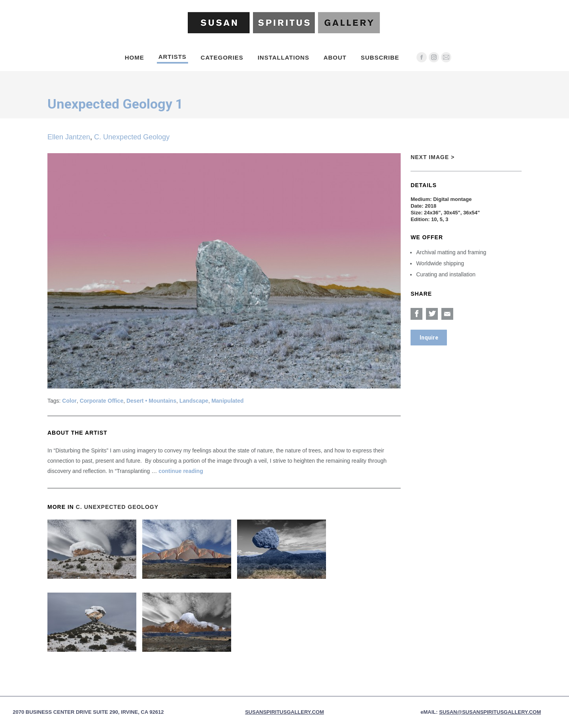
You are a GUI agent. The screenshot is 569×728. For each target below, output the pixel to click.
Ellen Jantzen (69, 137)
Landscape (194, 401)
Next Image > (432, 157)
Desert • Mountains (151, 401)
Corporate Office (102, 401)
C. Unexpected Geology (132, 137)
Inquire (429, 338)
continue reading (181, 471)
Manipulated (228, 401)
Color (69, 401)
